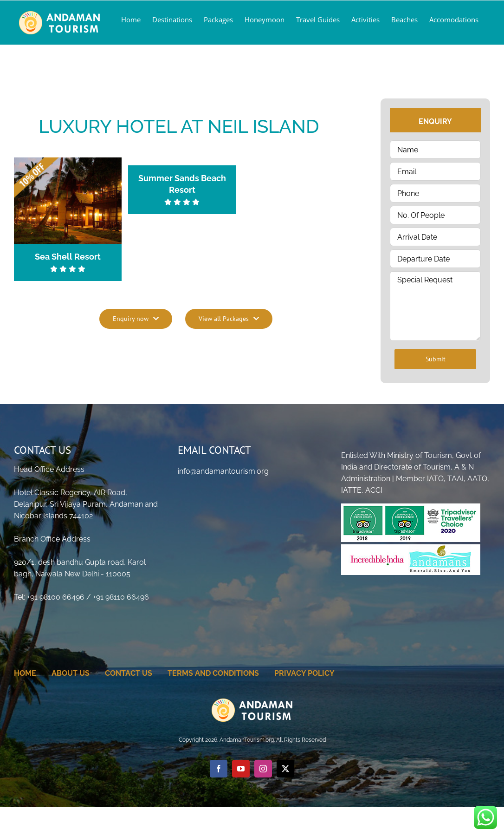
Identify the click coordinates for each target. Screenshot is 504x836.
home (25, 673)
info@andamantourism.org (223, 471)
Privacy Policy (304, 673)
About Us (71, 673)
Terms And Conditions (213, 673)
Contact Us (129, 673)
